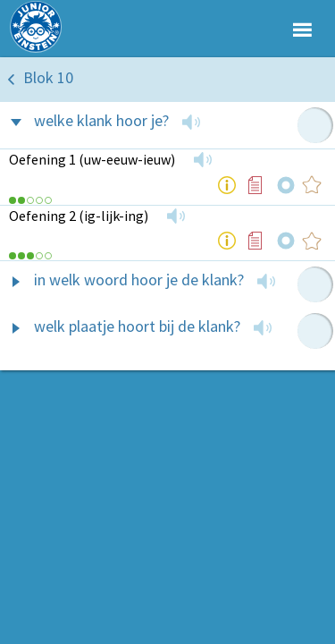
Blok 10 (48, 77)
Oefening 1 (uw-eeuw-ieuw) (92, 159)
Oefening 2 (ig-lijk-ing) (79, 216)
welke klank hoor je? (101, 120)
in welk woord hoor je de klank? (139, 280)
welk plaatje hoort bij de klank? (137, 326)
